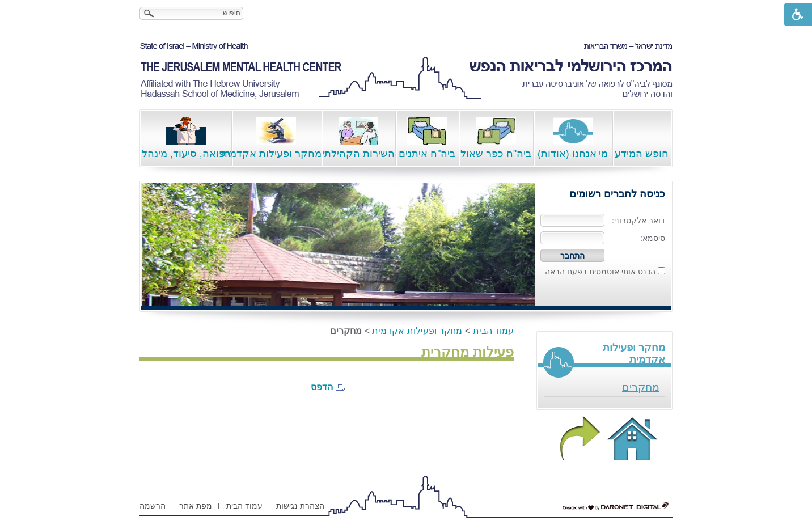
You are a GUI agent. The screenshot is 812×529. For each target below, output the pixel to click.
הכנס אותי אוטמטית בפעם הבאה (600, 272)
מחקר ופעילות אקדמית (276, 138)
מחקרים (641, 387)
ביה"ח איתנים (427, 138)
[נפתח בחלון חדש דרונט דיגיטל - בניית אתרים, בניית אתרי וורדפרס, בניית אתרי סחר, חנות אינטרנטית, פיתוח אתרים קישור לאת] (616, 506)
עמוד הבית (493, 331)
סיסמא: (653, 238)
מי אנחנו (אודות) (573, 138)
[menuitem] (604, 387)
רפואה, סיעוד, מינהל (186, 138)
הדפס (322, 387)
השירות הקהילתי (358, 138)
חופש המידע (642, 138)
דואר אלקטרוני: (638, 221)
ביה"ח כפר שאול (496, 138)
